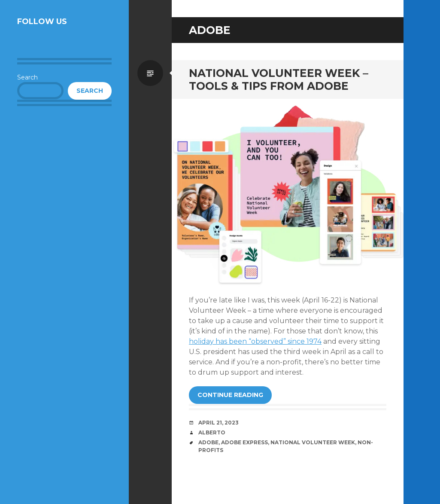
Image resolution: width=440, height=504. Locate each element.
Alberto (212, 432)
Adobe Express (244, 442)
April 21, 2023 (218, 423)
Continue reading (230, 395)
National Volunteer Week (313, 442)
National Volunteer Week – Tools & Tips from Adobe (279, 79)
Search (27, 77)
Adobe (208, 442)
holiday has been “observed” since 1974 (255, 341)
